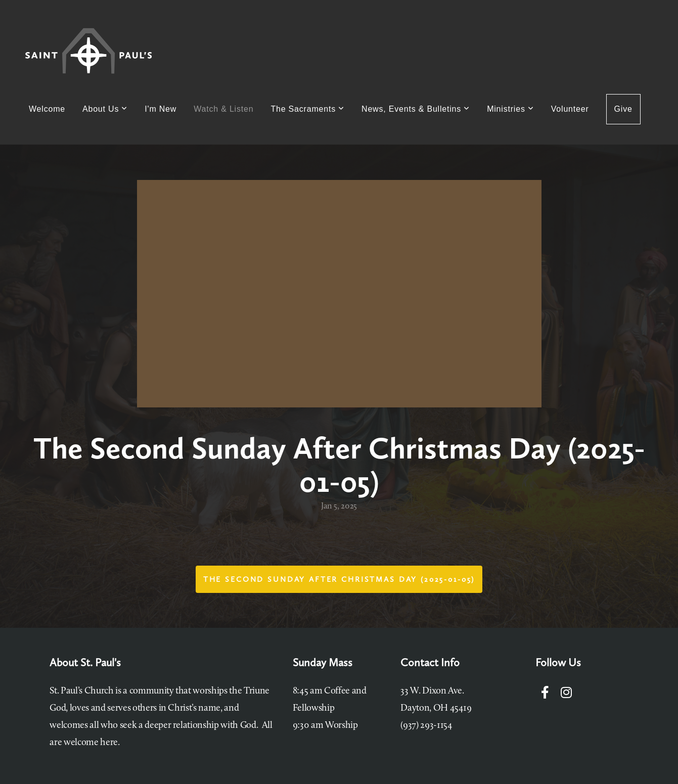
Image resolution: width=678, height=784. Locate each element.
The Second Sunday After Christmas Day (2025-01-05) (339, 579)
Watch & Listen (223, 109)
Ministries (510, 109)
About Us (105, 109)
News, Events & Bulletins (416, 109)
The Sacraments (307, 109)
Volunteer (570, 109)
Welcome (47, 109)
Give (623, 109)
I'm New (161, 109)
